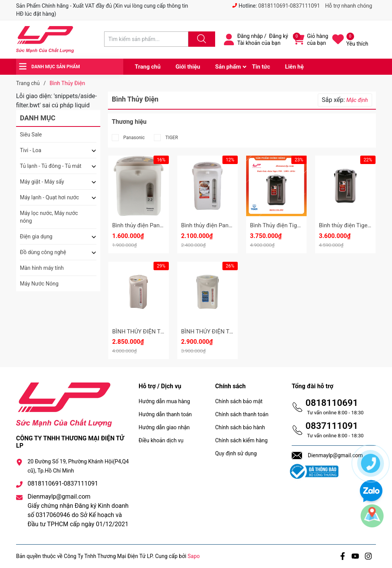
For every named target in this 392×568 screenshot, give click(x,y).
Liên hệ (295, 67)
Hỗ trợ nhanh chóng (349, 6)
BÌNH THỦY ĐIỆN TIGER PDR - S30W (227, 332)
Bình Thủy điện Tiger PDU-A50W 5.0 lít (298, 225)
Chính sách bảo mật (239, 401)
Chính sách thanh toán (242, 414)
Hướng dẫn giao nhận (164, 427)
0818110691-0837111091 (289, 6)
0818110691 (332, 403)
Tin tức (261, 67)
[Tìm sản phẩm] (146, 39)
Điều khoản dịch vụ (161, 440)
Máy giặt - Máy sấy (42, 182)
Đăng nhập (250, 36)
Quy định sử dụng (236, 453)
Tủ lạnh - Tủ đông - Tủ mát (51, 166)
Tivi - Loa (31, 150)
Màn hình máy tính (42, 268)
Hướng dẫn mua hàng (164, 401)
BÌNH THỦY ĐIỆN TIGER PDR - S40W (158, 332)
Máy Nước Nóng (39, 284)
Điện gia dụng (36, 236)
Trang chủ (148, 67)
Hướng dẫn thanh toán (165, 414)
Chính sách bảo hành (240, 427)
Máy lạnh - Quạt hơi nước (49, 197)
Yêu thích (357, 44)
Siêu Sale (31, 135)
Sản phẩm (228, 67)
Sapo (194, 556)
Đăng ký (279, 36)
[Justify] (201, 39)
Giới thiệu (188, 67)
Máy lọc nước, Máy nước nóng (49, 217)
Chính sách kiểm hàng (241, 440)
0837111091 (332, 426)
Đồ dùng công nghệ (43, 252)
